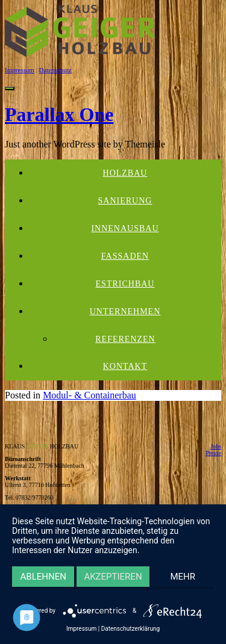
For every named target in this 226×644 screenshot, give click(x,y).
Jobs (216, 446)
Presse (213, 453)
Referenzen (125, 339)
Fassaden (125, 256)
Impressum (20, 70)
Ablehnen (43, 577)
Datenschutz (55, 70)
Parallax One (59, 114)
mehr (183, 577)
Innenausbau (125, 228)
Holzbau (125, 173)
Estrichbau (125, 284)
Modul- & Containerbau (89, 395)
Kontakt (125, 366)
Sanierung (125, 201)
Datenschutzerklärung (130, 629)
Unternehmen (125, 311)
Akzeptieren (113, 577)
